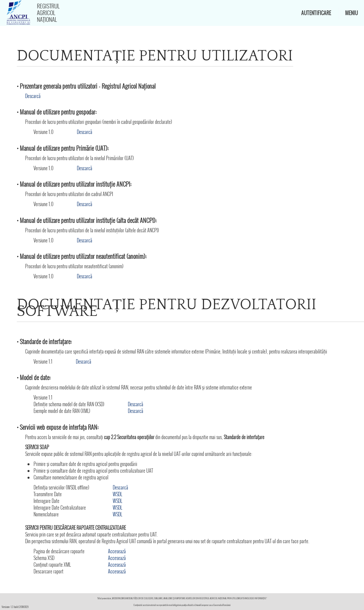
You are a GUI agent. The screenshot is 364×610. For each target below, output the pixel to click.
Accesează (117, 551)
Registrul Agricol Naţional (48, 13)
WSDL (117, 494)
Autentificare (316, 13)
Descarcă (33, 96)
